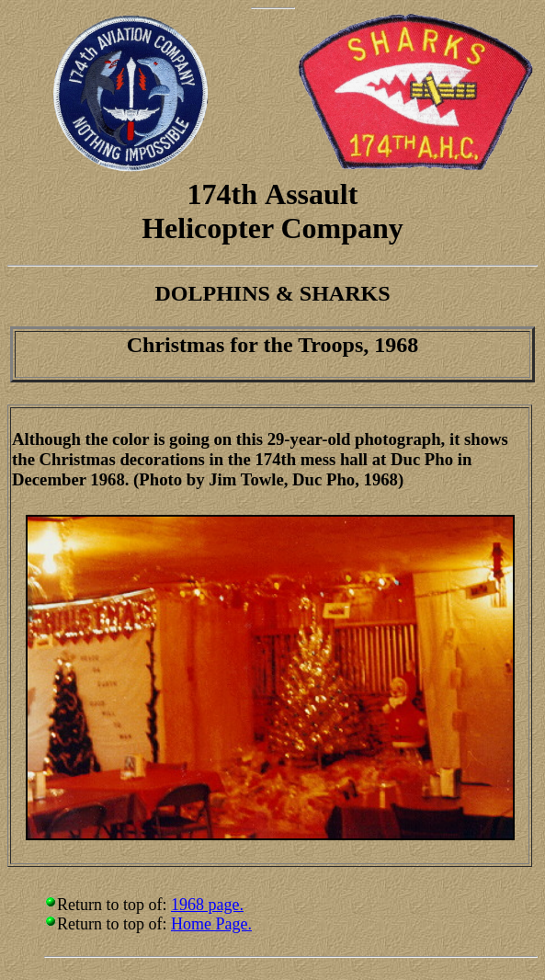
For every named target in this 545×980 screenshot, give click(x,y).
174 (210, 194)
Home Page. (211, 924)
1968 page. (207, 905)
